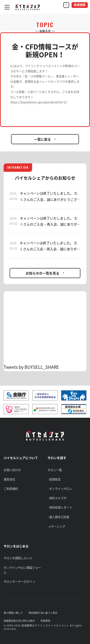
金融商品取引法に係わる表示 (19, 621)
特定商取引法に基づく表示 (43, 613)
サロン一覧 (55, 470)
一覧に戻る (42, 139)
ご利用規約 (11, 489)
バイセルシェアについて (21, 458)
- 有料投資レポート (60, 507)
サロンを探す (57, 458)
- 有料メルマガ (57, 498)
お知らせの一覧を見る (42, 273)
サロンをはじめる (16, 546)
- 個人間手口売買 (58, 517)
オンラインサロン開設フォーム (22, 570)
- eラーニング (56, 526)
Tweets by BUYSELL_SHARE (31, 367)
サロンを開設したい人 (18, 558)
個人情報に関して (13, 613)
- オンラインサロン (60, 489)
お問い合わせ (12, 470)
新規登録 (80, 5)
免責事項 (45, 621)
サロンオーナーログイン (19, 582)
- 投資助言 (54, 479)
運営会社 (9, 479)
